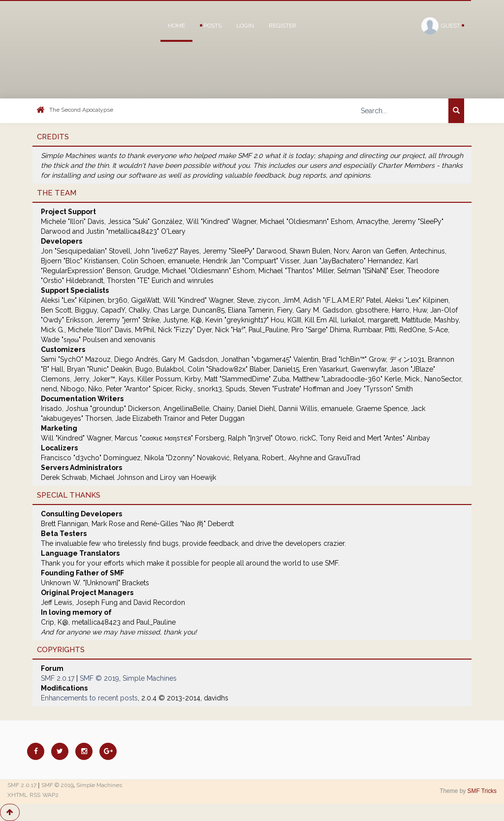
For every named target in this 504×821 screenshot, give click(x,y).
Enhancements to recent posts (89, 698)
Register (283, 26)
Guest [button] (443, 26)
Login (245, 26)
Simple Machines (150, 678)
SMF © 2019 (99, 678)
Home (176, 26)
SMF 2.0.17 (58, 678)
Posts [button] (211, 26)
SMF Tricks (482, 791)
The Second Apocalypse (81, 110)
